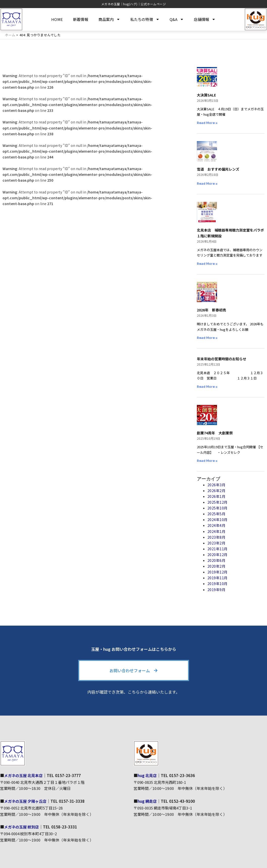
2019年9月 (217, 590)
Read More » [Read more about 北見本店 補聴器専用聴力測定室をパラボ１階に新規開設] (207, 264)
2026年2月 (217, 491)
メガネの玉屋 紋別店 (23, 827)
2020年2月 (217, 566)
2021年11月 (218, 549)
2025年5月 (217, 514)
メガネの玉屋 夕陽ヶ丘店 (27, 801)
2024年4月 (217, 525)
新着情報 (81, 19)
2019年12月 (218, 572)
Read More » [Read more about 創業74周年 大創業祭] (207, 461)
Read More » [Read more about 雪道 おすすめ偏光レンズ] (207, 184)
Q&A (177, 19)
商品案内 (109, 19)
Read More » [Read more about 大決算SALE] (207, 123)
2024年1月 (217, 531)
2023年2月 (217, 543)
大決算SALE (206, 95)
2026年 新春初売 (211, 310)
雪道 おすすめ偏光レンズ (218, 169)
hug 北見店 (148, 775)
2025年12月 (218, 502)
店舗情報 (205, 19)
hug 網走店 (148, 801)
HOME (57, 19)
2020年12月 (218, 555)
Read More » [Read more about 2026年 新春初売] (207, 338)
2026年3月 (217, 485)
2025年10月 (218, 508)
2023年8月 (217, 537)
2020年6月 (217, 560)
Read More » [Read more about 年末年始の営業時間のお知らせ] (207, 387)
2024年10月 (218, 520)
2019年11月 (218, 578)
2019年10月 (218, 584)
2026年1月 (217, 496)
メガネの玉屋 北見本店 (25, 775)
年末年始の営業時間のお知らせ (222, 359)
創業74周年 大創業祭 (215, 433)
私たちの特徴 (145, 19)
